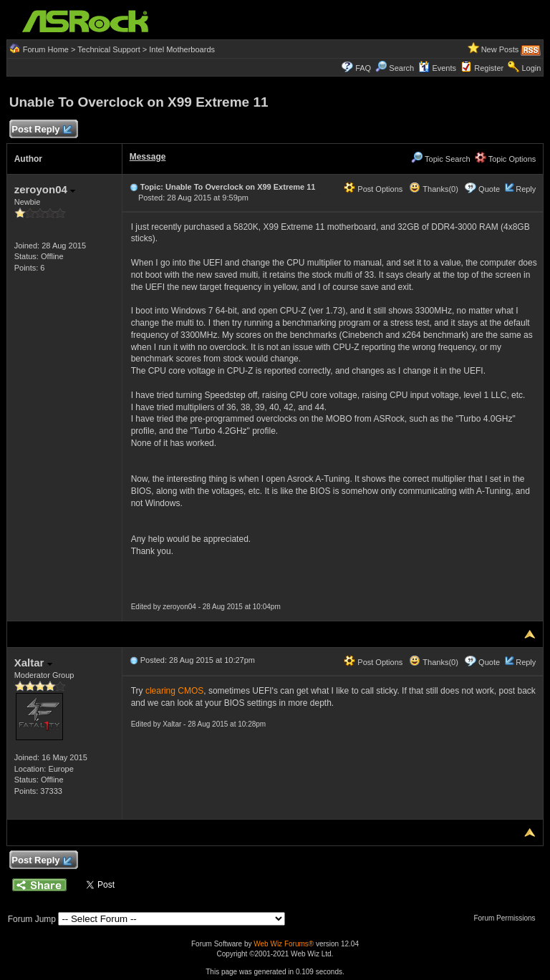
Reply (526, 189)
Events (437, 68)
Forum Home (46, 49)
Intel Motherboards (182, 49)
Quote (489, 189)
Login (531, 68)
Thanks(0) (433, 189)
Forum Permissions (508, 918)
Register (489, 68)
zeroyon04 (45, 189)
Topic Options (506, 159)
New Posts (500, 49)
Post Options (373, 189)
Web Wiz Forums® (284, 944)
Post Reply (42, 130)
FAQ (363, 68)
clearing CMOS (174, 691)
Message (148, 157)
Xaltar (33, 663)
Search (401, 68)
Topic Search (440, 159)
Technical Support (108, 49)
